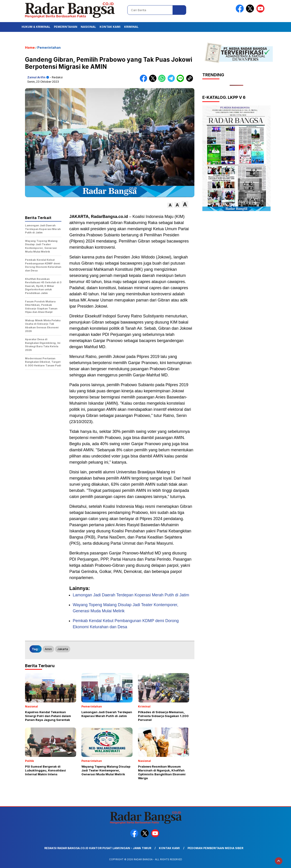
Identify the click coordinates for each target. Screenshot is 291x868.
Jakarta (63, 649)
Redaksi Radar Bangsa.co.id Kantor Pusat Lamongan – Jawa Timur (98, 848)
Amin (48, 649)
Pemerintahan (66, 27)
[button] (170, 205)
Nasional (88, 27)
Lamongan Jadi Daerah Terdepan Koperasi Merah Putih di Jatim (131, 595)
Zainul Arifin (36, 77)
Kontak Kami (110, 27)
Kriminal (131, 27)
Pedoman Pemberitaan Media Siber (215, 848)
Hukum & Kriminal (36, 27)
